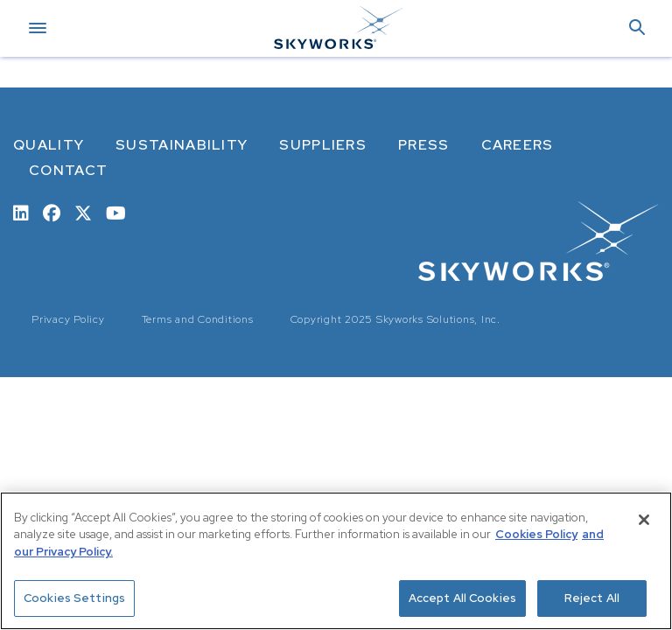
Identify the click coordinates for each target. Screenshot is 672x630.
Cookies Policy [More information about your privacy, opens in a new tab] (536, 534)
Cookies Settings (74, 598)
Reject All (592, 598)
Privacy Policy (68, 319)
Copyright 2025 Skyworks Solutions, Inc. (395, 319)
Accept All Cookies (462, 598)
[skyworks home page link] (539, 241)
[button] (637, 28)
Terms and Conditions (198, 319)
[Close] (644, 520)
